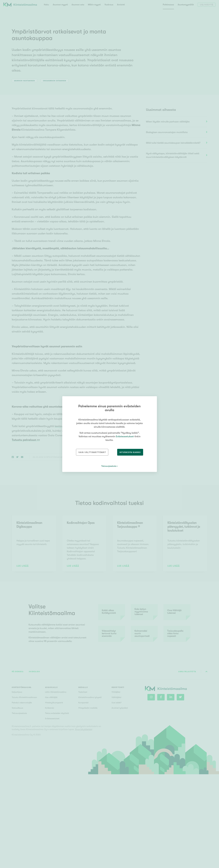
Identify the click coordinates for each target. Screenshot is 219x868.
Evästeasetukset (125, 436)
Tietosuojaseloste (109, 466)
